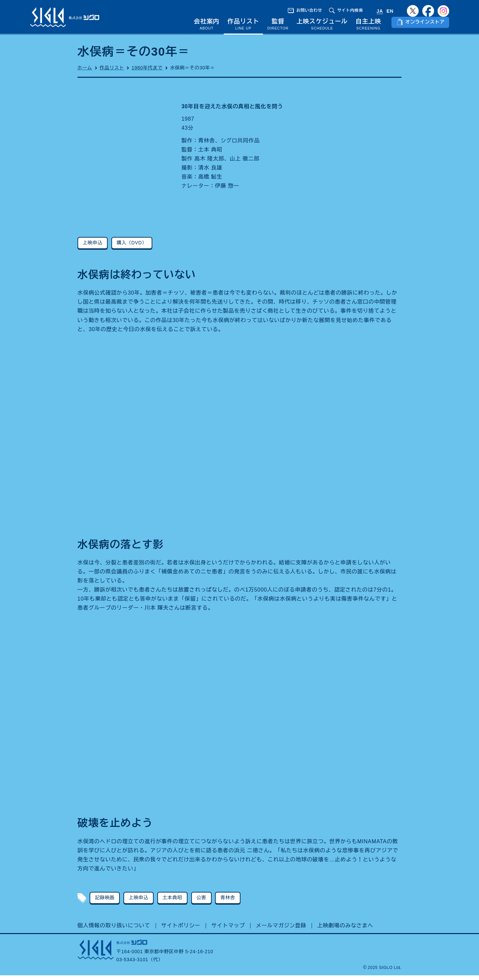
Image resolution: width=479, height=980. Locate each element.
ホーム (85, 72)
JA (380, 11)
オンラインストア (425, 26)
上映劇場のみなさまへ (345, 930)
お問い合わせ (309, 10)
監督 (278, 26)
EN (390, 11)
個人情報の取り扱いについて (114, 930)
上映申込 (93, 247)
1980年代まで (147, 72)
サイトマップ (228, 930)
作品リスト (243, 26)
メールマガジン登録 (281, 930)
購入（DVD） (132, 247)
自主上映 (368, 26)
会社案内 (207, 26)
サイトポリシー (181, 930)
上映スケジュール (322, 26)
